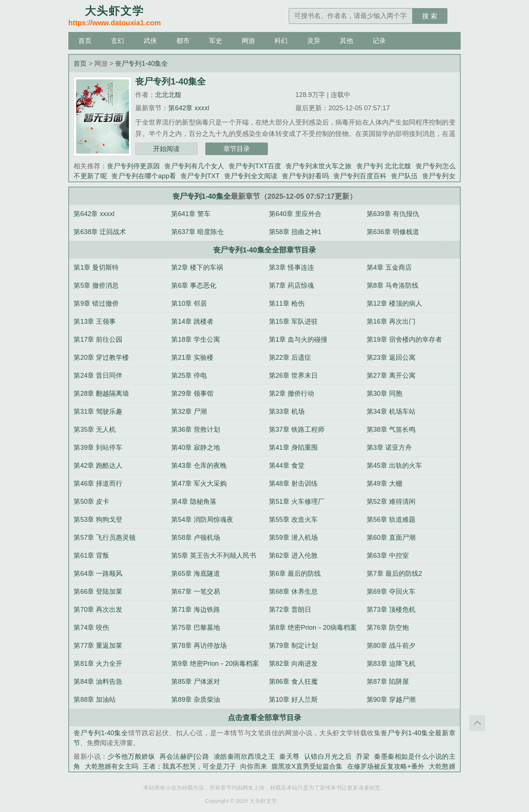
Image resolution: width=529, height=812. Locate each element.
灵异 (314, 41)
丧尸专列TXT (200, 176)
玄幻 (118, 41)
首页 (85, 41)
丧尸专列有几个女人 (194, 166)
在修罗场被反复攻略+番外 (386, 766)
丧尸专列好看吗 (305, 176)
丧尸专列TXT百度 (255, 166)
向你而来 (254, 766)
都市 (183, 41)
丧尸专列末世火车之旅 (319, 166)
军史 (216, 41)
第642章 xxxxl (189, 108)
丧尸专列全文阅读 (251, 176)
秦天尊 (289, 757)
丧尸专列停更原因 (134, 166)
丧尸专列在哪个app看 (144, 176)
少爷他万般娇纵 (132, 757)
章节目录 (237, 149)
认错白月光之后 (328, 757)
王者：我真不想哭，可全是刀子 (189, 766)
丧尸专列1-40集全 (141, 64)
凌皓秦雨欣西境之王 (244, 757)
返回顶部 (477, 723)
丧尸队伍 (404, 176)
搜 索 (430, 16)
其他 (346, 41)
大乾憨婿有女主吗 (111, 766)
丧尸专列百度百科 (360, 176)
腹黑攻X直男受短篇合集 (307, 766)
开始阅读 (166, 149)
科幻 (281, 41)
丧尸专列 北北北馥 (384, 166)
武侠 (150, 41)
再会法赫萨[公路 (184, 757)
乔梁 (363, 757)
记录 (379, 41)
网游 (248, 41)
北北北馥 (168, 95)
